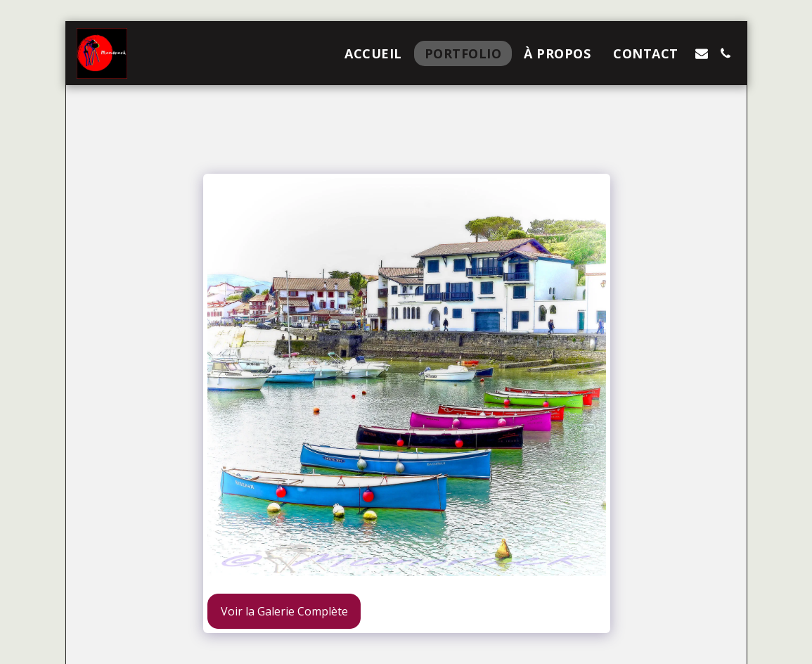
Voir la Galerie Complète (284, 611)
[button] (702, 53)
